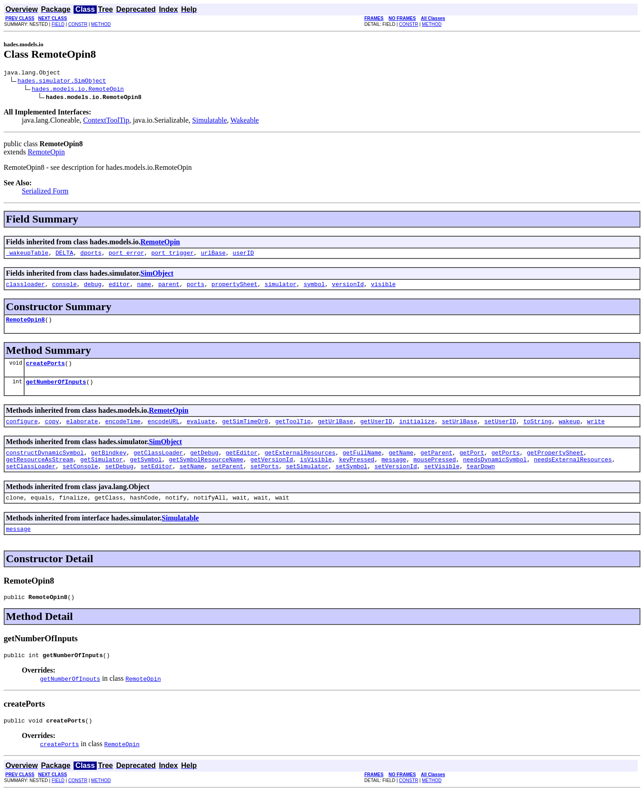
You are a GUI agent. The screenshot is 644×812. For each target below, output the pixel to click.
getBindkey (109, 463)
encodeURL (163, 431)
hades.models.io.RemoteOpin (78, 90)
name (144, 288)
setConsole (80, 480)
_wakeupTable (27, 255)
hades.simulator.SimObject (62, 82)
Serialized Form (45, 192)
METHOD (101, 24)
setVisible (442, 480)
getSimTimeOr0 (245, 431)
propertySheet (235, 288)
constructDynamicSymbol (45, 463)
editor (119, 288)
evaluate (201, 431)
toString (537, 431)
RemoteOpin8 (25, 325)
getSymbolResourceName (206, 471)
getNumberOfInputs (56, 390)
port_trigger (173, 255)
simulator (281, 288)
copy (52, 431)
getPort (472, 463)
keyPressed (357, 471)
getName (401, 463)
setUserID (500, 431)
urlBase (213, 255)
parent (169, 288)
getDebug (204, 463)
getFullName (362, 463)
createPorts (45, 370)
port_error (126, 255)
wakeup (569, 431)
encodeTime (123, 431)
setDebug (119, 480)
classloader (25, 288)
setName (192, 480)
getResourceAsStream (40, 471)
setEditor (156, 480)
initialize (417, 431)
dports (91, 255)
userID (243, 255)
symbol (314, 288)
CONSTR (78, 24)
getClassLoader (158, 463)
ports (196, 288)
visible (384, 288)
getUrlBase (336, 431)
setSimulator (307, 480)
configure (22, 431)
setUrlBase (460, 431)
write (596, 431)
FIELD (58, 24)
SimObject (157, 276)
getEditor (242, 463)
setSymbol (352, 480)
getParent (436, 463)
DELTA (64, 255)
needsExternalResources (573, 471)
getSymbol (146, 471)
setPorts (264, 480)
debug (93, 288)
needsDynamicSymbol (495, 471)
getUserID (376, 431)
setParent (227, 480)
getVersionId (272, 471)
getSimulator (102, 471)
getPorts (505, 463)
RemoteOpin (46, 153)
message (394, 471)
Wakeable (245, 121)
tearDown (481, 480)
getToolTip (293, 431)
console (64, 288)
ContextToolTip (106, 121)
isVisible (316, 471)
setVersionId (396, 480)
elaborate (82, 431)
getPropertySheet (555, 463)
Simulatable (209, 121)
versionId (348, 288)
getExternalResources (300, 463)
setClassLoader (31, 480)
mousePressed (435, 471)
